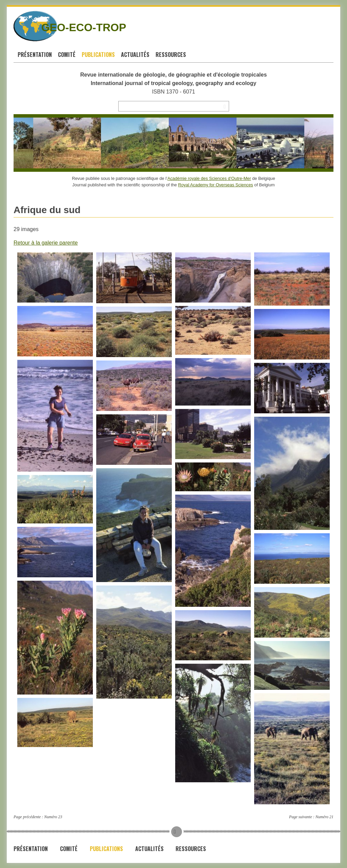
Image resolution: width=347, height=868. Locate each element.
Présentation (35, 55)
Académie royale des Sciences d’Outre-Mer (209, 178)
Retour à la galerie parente (46, 243)
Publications (98, 55)
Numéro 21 (324, 817)
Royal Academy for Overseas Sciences (216, 185)
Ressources (171, 55)
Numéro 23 (53, 817)
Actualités (135, 55)
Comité (67, 55)
